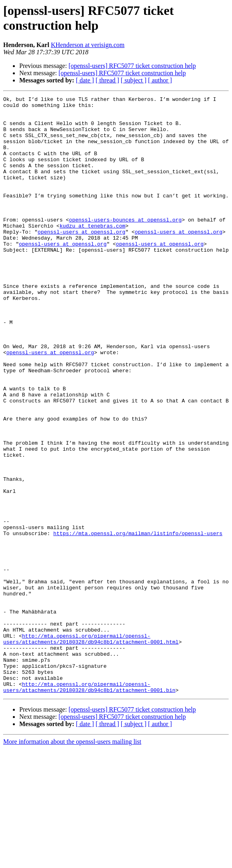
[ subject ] (134, 80)
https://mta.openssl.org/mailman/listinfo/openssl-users (138, 621)
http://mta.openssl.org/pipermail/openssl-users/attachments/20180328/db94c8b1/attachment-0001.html (91, 748)
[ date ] (85, 80)
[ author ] (160, 80)
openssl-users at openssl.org (81, 259)
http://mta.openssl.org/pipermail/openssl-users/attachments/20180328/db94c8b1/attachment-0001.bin (89, 806)
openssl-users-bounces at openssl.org (125, 245)
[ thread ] (107, 80)
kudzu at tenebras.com (92, 252)
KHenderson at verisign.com (88, 45)
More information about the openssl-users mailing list (72, 861)
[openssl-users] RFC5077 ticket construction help (132, 66)
